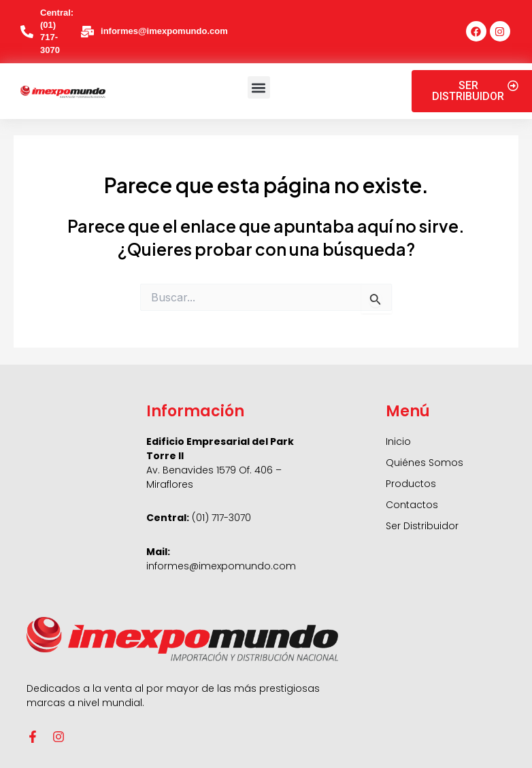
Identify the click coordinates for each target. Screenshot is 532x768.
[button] (259, 87)
